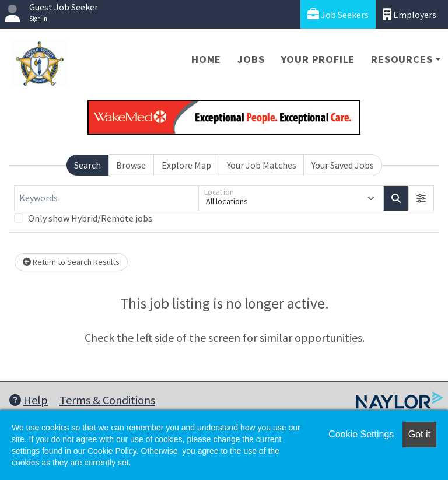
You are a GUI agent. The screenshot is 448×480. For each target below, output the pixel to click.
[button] (421, 198)
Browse (131, 165)
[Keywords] (106, 198)
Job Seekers (338, 14)
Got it (419, 434)
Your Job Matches (262, 165)
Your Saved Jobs (343, 165)
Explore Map (186, 165)
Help (29, 400)
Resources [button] (402, 59)
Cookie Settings (361, 434)
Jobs (251, 59)
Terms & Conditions (107, 400)
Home (206, 59)
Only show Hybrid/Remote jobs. (91, 218)
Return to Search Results (71, 262)
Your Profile (318, 59)
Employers (409, 14)
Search (87, 165)
